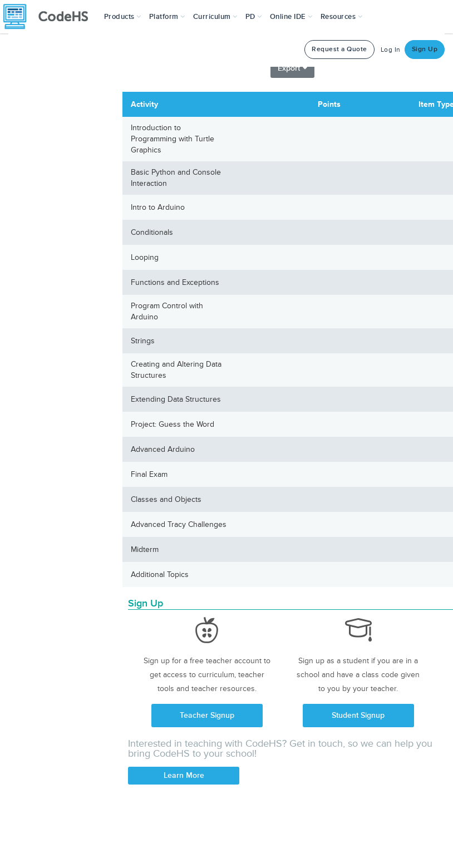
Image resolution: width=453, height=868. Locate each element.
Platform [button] (167, 17)
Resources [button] (342, 17)
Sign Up (425, 49)
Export (292, 68)
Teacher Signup (207, 715)
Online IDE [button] (291, 17)
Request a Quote (339, 49)
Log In (391, 50)
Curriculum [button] (215, 17)
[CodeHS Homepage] (50, 17)
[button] (123, 17)
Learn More (184, 775)
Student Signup (358, 715)
